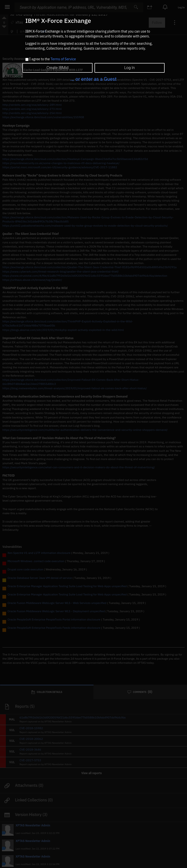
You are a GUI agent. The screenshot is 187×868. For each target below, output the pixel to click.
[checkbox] (27, 59)
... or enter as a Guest (93, 79)
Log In (129, 68)
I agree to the (52, 59)
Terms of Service (63, 59)
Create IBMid (57, 68)
